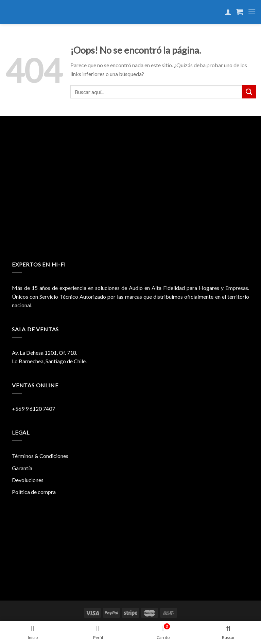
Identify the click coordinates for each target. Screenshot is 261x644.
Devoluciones (28, 480)
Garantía (22, 468)
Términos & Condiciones (40, 456)
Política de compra (34, 492)
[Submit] (249, 92)
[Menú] (252, 12)
